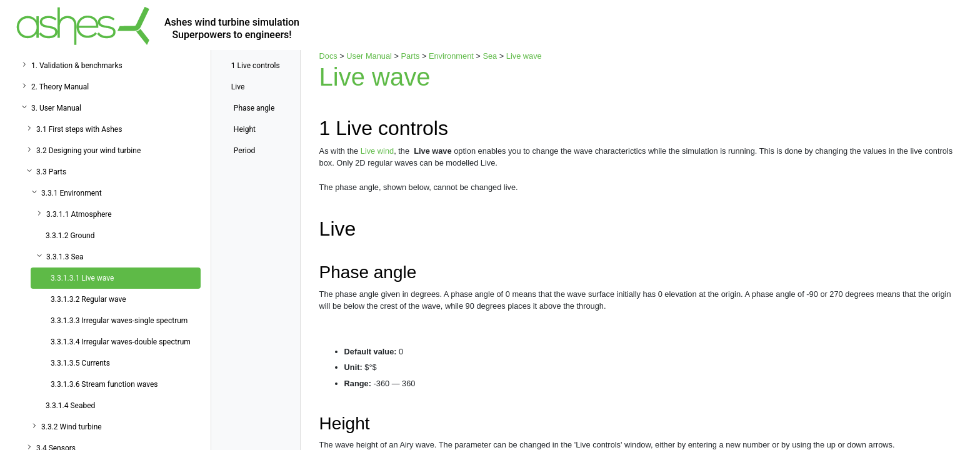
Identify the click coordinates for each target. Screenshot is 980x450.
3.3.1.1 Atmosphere (79, 214)
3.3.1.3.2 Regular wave (88, 299)
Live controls (256, 66)
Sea (490, 56)
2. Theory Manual (60, 87)
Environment (451, 56)
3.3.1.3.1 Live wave (82, 278)
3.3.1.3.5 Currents (80, 363)
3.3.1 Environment (72, 193)
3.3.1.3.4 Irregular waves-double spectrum (121, 342)
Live (238, 87)
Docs (328, 56)
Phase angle (254, 108)
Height (245, 129)
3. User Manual (56, 108)
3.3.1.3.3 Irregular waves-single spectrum (119, 321)
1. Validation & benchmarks (77, 66)
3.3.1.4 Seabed (70, 406)
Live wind (377, 151)
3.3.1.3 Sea (65, 257)
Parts (411, 56)
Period (244, 151)
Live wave (524, 56)
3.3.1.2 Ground (70, 236)
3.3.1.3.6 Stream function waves (104, 384)
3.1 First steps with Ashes (79, 129)
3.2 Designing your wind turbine (88, 151)
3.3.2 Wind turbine (72, 427)
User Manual (369, 56)
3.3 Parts (51, 172)
